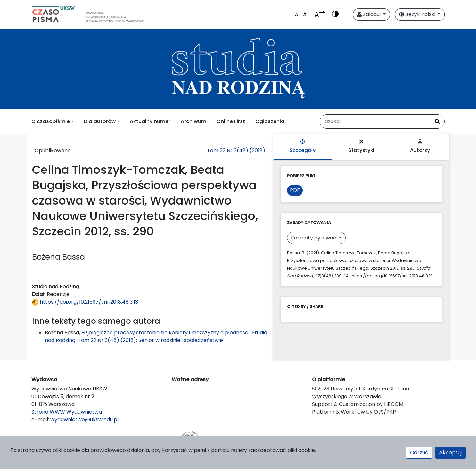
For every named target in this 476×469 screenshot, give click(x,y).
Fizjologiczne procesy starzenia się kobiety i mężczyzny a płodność (165, 333)
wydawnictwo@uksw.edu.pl (84, 419)
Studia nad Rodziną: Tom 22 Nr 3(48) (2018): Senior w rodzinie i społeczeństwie (156, 336)
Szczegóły (303, 147)
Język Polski (418, 14)
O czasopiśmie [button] (51, 121)
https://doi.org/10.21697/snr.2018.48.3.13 (85, 302)
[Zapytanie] (375, 121)
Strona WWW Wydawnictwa (67, 412)
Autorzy (420, 147)
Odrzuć (419, 452)
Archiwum (193, 121)
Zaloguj (369, 14)
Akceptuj (450, 452)
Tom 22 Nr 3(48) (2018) (236, 151)
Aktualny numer (150, 121)
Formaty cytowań (314, 238)
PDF (295, 190)
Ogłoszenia (270, 121)
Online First (231, 121)
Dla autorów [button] (100, 121)
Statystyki (361, 147)
